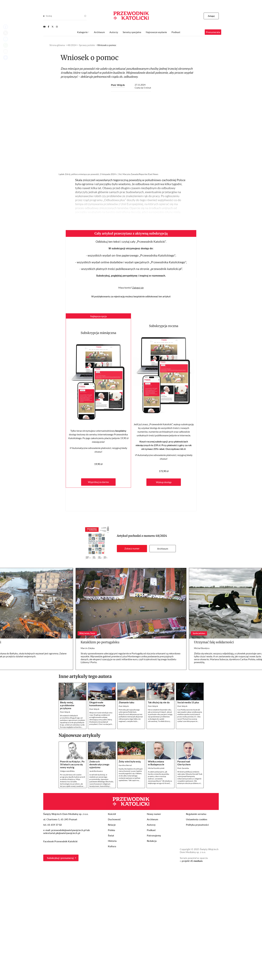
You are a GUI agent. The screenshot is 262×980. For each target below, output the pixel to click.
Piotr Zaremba (183, 768)
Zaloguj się (138, 288)
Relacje (112, 825)
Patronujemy (154, 835)
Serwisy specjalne (132, 32)
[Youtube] (44, 27)
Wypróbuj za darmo (98, 482)
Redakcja (152, 841)
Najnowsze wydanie (156, 32)
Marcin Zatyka (88, 648)
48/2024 (161, 536)
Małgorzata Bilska (67, 771)
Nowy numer (154, 814)
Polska (111, 830)
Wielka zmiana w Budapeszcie (156, 763)
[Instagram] (57, 27)
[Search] (44, 16)
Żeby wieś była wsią (130, 761)
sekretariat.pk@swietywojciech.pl (62, 833)
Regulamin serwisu (196, 814)
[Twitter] (53, 27)
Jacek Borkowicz (96, 771)
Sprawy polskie (87, 45)
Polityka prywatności (197, 825)
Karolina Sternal (125, 765)
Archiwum (163, 549)
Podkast (176, 32)
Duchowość (114, 819)
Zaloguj (211, 16)
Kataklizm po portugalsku (100, 642)
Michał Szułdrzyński (156, 768)
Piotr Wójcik (118, 85)
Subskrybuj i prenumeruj (60, 858)
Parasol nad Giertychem (184, 763)
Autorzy (114, 32)
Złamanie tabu (126, 702)
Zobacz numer (132, 548)
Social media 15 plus (188, 702)
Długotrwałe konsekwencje (97, 704)
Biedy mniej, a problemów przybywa (67, 705)
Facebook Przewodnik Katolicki (61, 841)
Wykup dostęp (164, 482)
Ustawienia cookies (197, 819)
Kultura (112, 846)
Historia (112, 841)
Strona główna (57, 45)
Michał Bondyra (202, 648)
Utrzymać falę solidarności (214, 642)
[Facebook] (48, 27)
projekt (192, 861)
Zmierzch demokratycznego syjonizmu (99, 764)
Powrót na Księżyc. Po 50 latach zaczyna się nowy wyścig (72, 764)
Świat (111, 835)
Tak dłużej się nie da (159, 702)
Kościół (112, 814)
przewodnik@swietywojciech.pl (69, 830)
